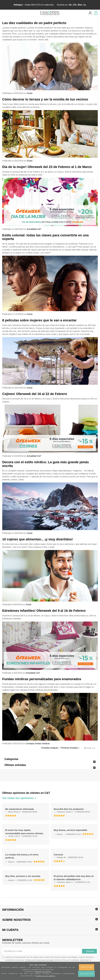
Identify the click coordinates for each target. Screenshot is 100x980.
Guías (30, 93)
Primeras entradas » (70, 748)
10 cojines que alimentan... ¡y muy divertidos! (37, 539)
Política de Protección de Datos (39, 960)
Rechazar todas (86, 974)
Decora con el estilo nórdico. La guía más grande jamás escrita (46, 464)
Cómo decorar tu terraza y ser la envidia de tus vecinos (45, 99)
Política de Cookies (43, 971)
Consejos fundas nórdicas (38, 743)
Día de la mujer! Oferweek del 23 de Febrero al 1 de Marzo (47, 167)
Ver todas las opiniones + (19, 798)
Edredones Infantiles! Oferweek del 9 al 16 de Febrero (44, 611)
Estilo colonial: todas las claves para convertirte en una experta (45, 237)
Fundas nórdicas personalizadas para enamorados (42, 679)
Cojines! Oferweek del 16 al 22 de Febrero (35, 394)
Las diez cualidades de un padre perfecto (34, 23)
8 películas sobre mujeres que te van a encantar (39, 320)
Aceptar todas (87, 967)
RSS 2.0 (90, 748)
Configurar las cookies (46, 976)
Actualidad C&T (34, 229)
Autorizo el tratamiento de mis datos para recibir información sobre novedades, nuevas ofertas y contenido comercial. (48, 960)
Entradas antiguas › (50, 748)
